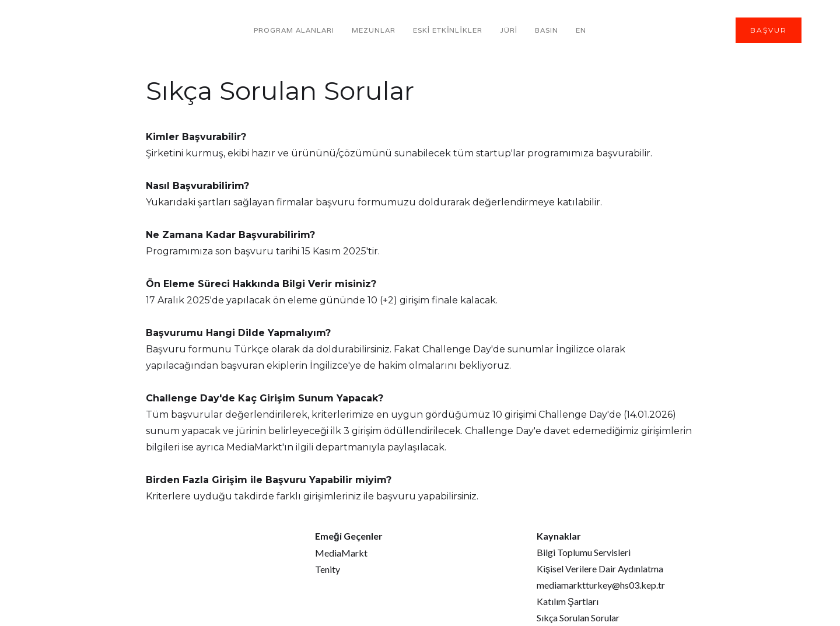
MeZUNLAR (374, 30)
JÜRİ (509, 30)
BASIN (547, 30)
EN (581, 30)
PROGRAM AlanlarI (294, 30)
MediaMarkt (341, 553)
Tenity (328, 569)
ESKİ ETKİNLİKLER (448, 30)
